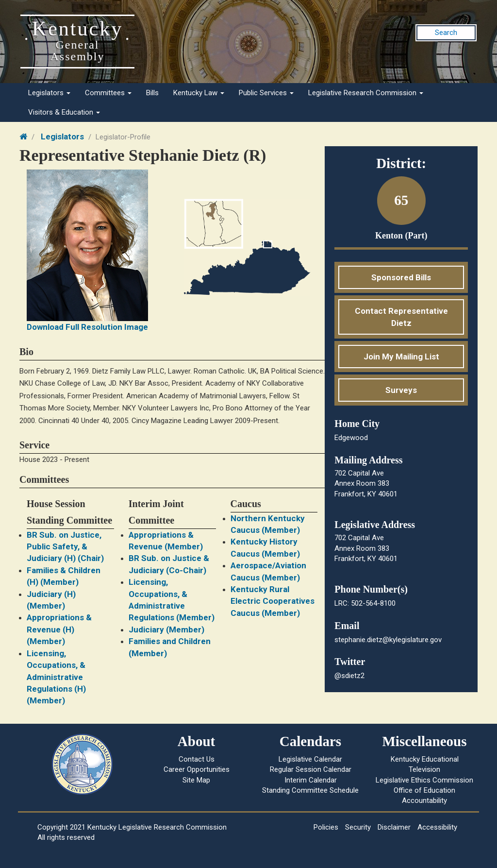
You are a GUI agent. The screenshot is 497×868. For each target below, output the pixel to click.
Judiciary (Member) (166, 630)
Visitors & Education (64, 112)
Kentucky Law (199, 93)
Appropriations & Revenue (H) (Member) (59, 629)
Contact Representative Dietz (401, 317)
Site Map (196, 780)
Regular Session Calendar (311, 769)
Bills (152, 93)
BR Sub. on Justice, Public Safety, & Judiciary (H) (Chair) (65, 547)
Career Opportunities (197, 769)
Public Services (266, 93)
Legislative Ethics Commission (424, 780)
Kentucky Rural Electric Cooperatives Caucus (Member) (273, 601)
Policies (326, 827)
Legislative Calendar (310, 759)
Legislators (49, 93)
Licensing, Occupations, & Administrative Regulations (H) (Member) (56, 677)
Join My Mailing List (401, 357)
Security (358, 827)
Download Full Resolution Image (87, 327)
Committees (108, 93)
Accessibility (437, 827)
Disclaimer (394, 827)
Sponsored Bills (401, 277)
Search (446, 33)
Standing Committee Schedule (310, 790)
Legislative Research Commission (366, 93)
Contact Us (197, 759)
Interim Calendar (311, 780)
